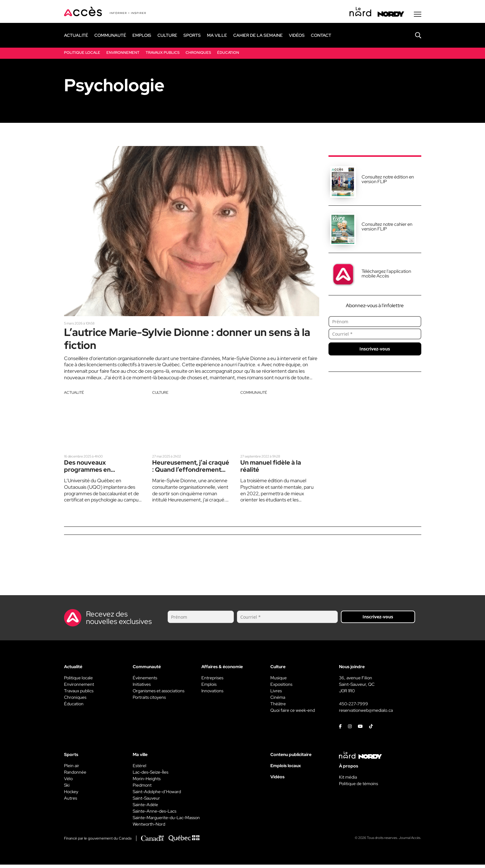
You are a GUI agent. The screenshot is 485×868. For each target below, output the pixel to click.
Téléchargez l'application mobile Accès (386, 275)
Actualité (74, 395)
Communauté (254, 395)
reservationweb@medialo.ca (366, 714)
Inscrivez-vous (375, 350)
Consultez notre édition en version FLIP (388, 180)
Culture (160, 395)
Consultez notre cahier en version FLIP (387, 228)
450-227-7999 (354, 707)
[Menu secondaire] (418, 15)
